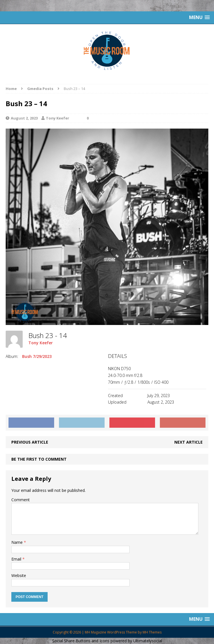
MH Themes (152, 632)
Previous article (30, 442)
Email (17, 559)
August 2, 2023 (24, 118)
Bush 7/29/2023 (37, 356)
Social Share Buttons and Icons (81, 641)
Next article (188, 442)
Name (18, 542)
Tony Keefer (58, 118)
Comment (21, 500)
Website (19, 575)
